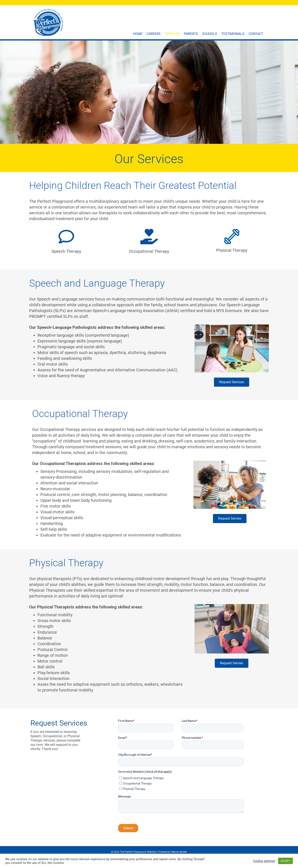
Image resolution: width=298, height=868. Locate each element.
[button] (232, 382)
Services (175, 34)
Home (140, 34)
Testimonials (236, 34)
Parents (194, 34)
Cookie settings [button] (264, 861)
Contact (259, 34)
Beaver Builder (179, 852)
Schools (212, 34)
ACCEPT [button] (285, 861)
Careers (156, 34)
